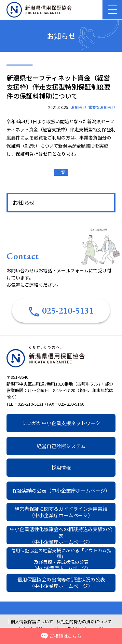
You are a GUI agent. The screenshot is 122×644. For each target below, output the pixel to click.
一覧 (61, 172)
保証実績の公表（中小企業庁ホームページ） (61, 490)
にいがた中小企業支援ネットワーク (61, 423)
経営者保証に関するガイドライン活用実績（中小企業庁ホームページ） (61, 512)
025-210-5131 (61, 310)
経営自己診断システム (61, 446)
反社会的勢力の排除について (84, 621)
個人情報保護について (32, 621)
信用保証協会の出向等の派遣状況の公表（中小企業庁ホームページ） (61, 583)
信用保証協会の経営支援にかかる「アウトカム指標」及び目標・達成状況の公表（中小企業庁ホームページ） (61, 558)
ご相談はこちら (61, 636)
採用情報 (61, 467)
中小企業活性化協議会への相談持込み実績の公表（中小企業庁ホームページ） (61, 535)
